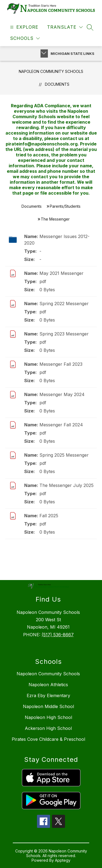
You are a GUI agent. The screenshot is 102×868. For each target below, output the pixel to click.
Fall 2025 (49, 516)
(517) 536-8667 (58, 635)
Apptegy (63, 860)
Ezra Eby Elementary (48, 695)
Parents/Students (65, 206)
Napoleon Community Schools (51, 71)
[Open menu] (24, 27)
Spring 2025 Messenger (64, 455)
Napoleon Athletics (48, 685)
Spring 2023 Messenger (64, 334)
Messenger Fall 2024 (61, 425)
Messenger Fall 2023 (61, 364)
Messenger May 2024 (62, 394)
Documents (57, 84)
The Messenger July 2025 (67, 485)
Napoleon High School (48, 717)
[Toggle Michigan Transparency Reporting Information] (44, 53)
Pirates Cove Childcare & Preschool (48, 739)
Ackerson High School (48, 728)
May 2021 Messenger (61, 273)
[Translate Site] (65, 27)
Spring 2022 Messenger (64, 304)
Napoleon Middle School (48, 706)
